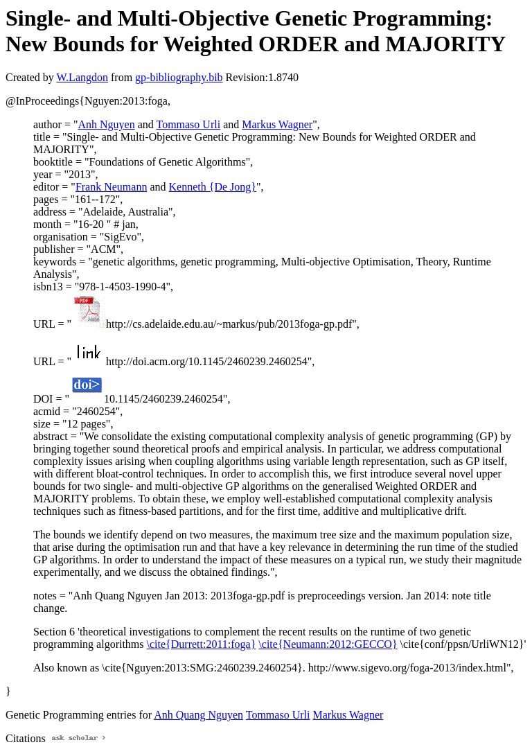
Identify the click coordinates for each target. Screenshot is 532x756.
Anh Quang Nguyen (198, 715)
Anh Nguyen (106, 124)
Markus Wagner (277, 124)
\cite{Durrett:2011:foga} (202, 644)
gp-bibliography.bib (179, 77)
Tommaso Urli (188, 124)
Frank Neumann (112, 187)
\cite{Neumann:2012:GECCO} (328, 644)
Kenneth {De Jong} (213, 187)
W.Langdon (82, 77)
